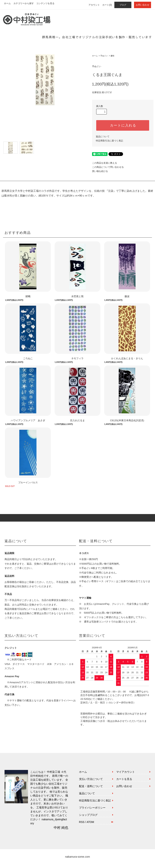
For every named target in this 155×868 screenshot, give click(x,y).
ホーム (7, 3)
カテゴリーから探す (24, 3)
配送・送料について (91, 786)
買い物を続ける (100, 171)
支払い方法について (91, 779)
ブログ (123, 5)
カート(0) (107, 5)
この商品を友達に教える (105, 163)
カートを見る (124, 779)
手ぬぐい (104, 56)
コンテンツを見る (45, 3)
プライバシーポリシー (92, 808)
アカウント (94, 5)
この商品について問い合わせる (108, 167)
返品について (103, 137)
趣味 (112, 56)
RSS (82, 822)
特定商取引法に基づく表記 (109, 141)
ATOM (90, 822)
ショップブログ (88, 815)
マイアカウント (126, 772)
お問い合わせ (143, 5)
